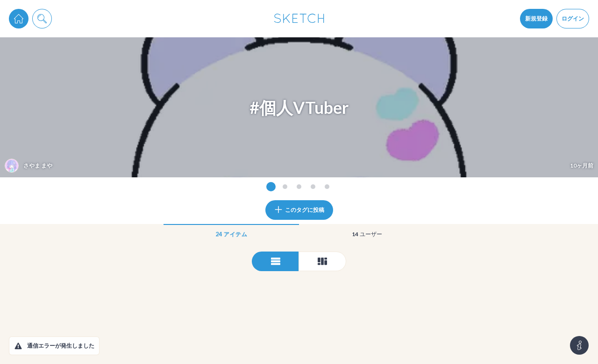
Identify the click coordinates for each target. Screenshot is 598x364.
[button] (18, 346)
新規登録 (536, 18)
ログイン (573, 18)
